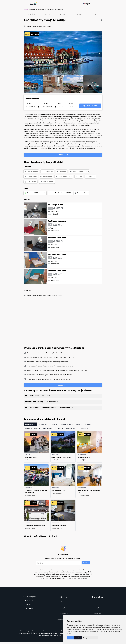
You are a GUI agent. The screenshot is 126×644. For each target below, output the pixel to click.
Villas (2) (61, 429)
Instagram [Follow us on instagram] (30, 605)
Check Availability (90, 106)
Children (71, 104)
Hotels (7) (55, 425)
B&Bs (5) (81, 425)
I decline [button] (78, 638)
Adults (60, 104)
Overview (31, 14)
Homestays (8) (44, 425)
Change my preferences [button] (90, 638)
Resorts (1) (86, 429)
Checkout (45, 103)
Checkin (28, 103)
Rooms (47, 14)
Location (63, 14)
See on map (57, 296)
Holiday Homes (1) (73, 429)
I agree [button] (70, 638)
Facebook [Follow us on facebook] (30, 609)
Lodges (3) (91, 425)
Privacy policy (64, 608)
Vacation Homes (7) (68, 425)
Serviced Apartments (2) (33, 429)
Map (98, 602)
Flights (98, 608)
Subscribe (86, 563)
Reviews (79, 14)
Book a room (63, 155)
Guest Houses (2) (49, 429)
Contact (64, 602)
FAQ (95, 14)
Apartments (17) (31, 425)
